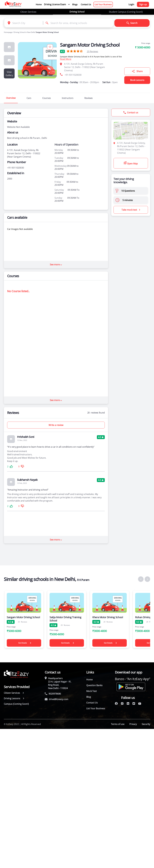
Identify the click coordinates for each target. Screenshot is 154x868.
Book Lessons (137, 80)
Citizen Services (28, 12)
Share (137, 71)
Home (39, 4)
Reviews (92, 51)
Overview (11, 98)
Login (131, 4)
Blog (89, 697)
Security (146, 724)
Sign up (143, 4)
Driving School (77, 12)
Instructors (68, 98)
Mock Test (92, 691)
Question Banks (94, 685)
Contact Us (86, 4)
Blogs (75, 4)
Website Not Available (18, 127)
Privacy (133, 724)
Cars (29, 98)
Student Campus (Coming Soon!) (126, 12)
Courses (47, 98)
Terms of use (118, 724)
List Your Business (103, 4)
